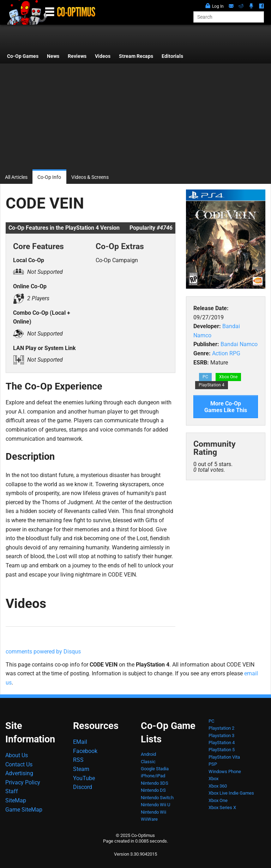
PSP (213, 764)
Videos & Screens (90, 177)
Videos (103, 56)
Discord (83, 787)
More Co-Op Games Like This (226, 407)
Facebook (85, 751)
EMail (80, 742)
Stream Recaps (136, 56)
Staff (12, 791)
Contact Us (19, 764)
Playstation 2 (221, 728)
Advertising (19, 773)
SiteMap (16, 800)
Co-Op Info (49, 177)
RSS (78, 760)
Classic (148, 762)
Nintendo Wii (153, 812)
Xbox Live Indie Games (231, 793)
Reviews (77, 56)
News (53, 56)
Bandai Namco (239, 344)
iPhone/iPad (153, 776)
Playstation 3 (221, 736)
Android (148, 754)
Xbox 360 (218, 786)
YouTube (84, 778)
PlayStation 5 (222, 750)
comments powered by (43, 652)
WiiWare (149, 819)
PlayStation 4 (212, 385)
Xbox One (228, 377)
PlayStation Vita (224, 757)
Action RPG (226, 353)
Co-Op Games (23, 56)
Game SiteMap (24, 810)
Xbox (213, 779)
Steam (81, 769)
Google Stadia (155, 769)
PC (205, 377)
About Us (17, 755)
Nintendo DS (153, 790)
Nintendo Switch (157, 798)
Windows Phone (225, 771)
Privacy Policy (23, 782)
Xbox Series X (222, 807)
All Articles (16, 177)
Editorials (172, 56)
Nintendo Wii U (155, 805)
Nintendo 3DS (155, 783)
